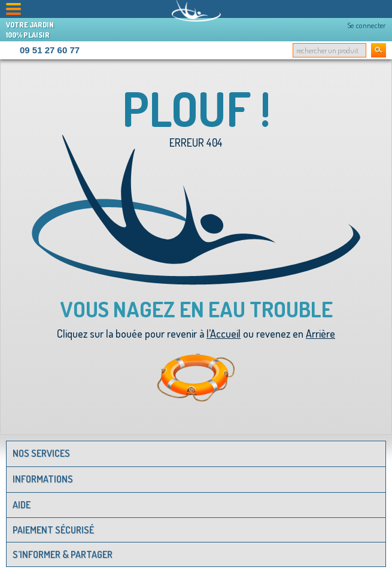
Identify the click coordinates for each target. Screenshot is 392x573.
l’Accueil (224, 334)
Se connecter (367, 25)
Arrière (320, 334)
